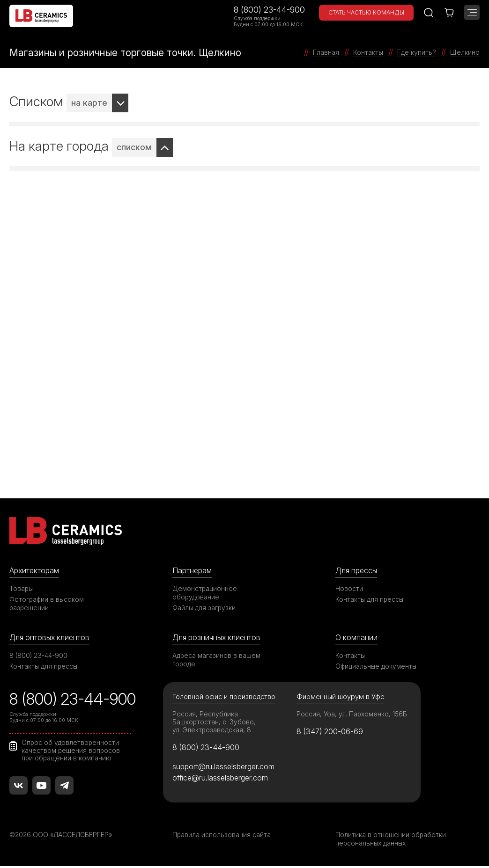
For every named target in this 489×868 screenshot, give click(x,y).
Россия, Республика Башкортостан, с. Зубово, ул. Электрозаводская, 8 (214, 723)
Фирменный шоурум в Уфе (341, 697)
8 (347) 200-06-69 (331, 733)
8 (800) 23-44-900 (269, 10)
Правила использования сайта (222, 836)
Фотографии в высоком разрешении (47, 603)
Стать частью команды (366, 12)
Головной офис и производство (225, 697)
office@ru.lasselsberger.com (222, 780)
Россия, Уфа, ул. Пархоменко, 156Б (353, 715)
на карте (89, 103)
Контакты (350, 656)
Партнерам (193, 570)
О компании (357, 637)
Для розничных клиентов (219, 637)
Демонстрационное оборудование (205, 593)
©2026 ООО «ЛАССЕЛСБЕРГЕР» (62, 836)
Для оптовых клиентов (51, 637)
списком (134, 147)
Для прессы (358, 570)
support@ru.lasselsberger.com (225, 768)
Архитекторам (35, 570)
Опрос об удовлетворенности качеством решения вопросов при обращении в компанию (71, 751)
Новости (349, 588)
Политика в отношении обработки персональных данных (391, 841)
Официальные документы (377, 667)
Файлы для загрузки (204, 608)
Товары (22, 588)
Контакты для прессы (370, 599)
